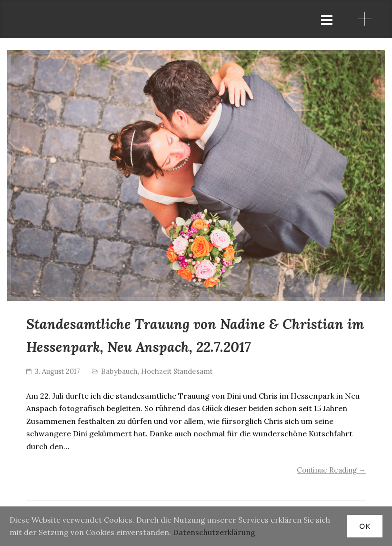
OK (365, 526)
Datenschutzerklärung (214, 532)
